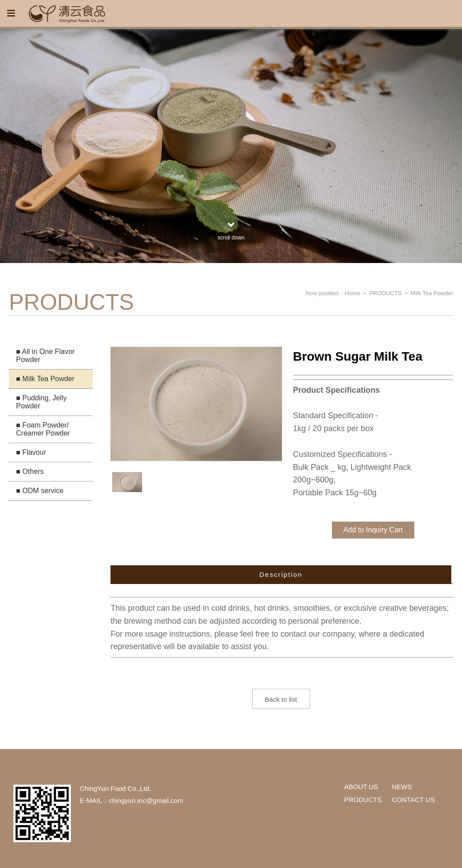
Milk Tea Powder (432, 293)
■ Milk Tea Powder (45, 379)
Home (353, 293)
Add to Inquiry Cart (373, 530)
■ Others (30, 471)
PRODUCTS (386, 293)
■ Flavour (31, 452)
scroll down (231, 230)
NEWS (402, 787)
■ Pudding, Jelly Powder (41, 402)
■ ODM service (40, 491)
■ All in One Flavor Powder (45, 356)
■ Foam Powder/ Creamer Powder (43, 429)
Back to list (281, 699)
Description (281, 574)
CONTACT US (413, 800)
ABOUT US (361, 787)
